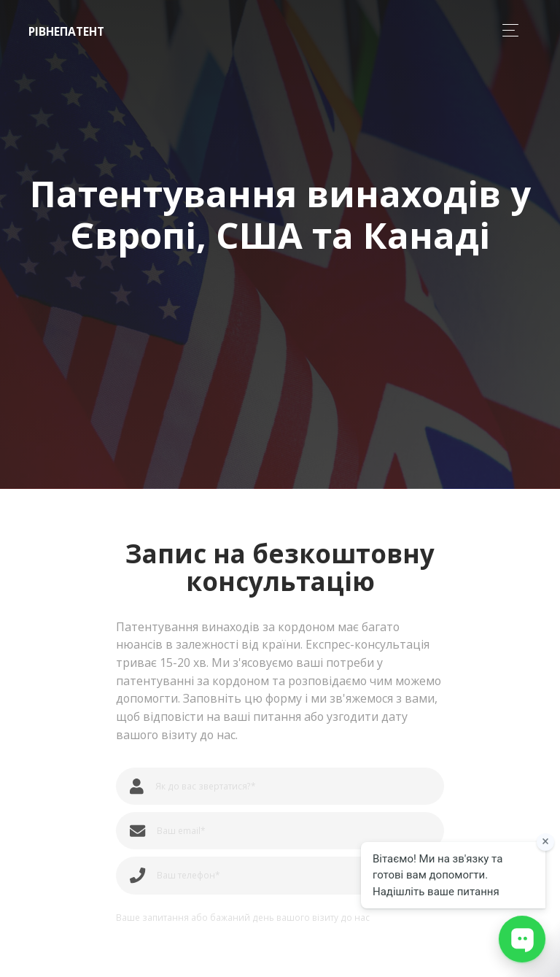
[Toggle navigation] (506, 30)
